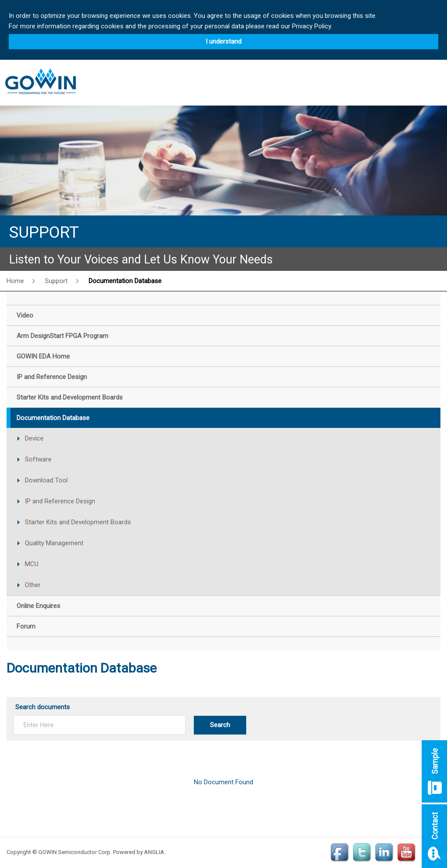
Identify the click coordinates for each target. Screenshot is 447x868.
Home (15, 281)
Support (56, 281)
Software (38, 459)
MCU (32, 564)
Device (34, 438)
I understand (223, 41)
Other (33, 585)
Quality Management (54, 543)
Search (220, 725)
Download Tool (46, 480)
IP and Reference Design (60, 501)
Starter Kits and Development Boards (78, 522)
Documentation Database (125, 281)
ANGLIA (154, 852)
